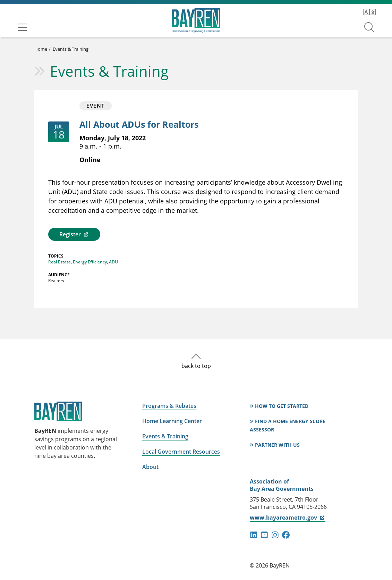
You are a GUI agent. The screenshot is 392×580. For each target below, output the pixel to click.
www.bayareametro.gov (287, 518)
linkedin (254, 535)
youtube (264, 535)
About (150, 467)
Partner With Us (277, 445)
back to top (196, 366)
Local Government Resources (181, 452)
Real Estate (59, 262)
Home (41, 49)
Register (74, 234)
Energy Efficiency (90, 262)
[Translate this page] (369, 12)
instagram (275, 535)
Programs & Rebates (169, 406)
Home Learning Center (172, 421)
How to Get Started (282, 406)
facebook (286, 535)
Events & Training (71, 49)
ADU (113, 262)
